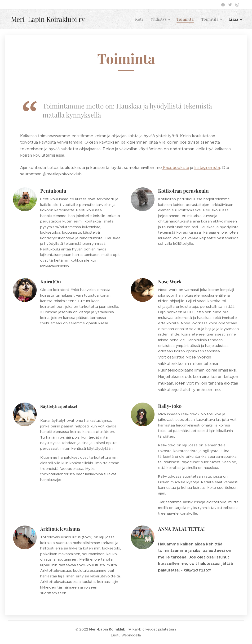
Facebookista (175, 168)
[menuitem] (140, 19)
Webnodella (131, 635)
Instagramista (207, 168)
